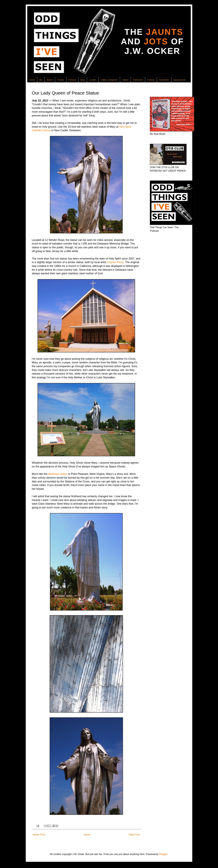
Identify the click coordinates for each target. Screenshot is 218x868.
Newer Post (39, 835)
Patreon (151, 80)
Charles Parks (115, 262)
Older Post (134, 835)
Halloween (138, 80)
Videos (125, 80)
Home (32, 80)
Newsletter (164, 80)
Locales (93, 80)
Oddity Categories (109, 80)
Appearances (180, 80)
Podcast (72, 80)
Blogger (163, 854)
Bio (41, 80)
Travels (61, 80)
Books (50, 80)
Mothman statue (58, 474)
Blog (83, 80)
